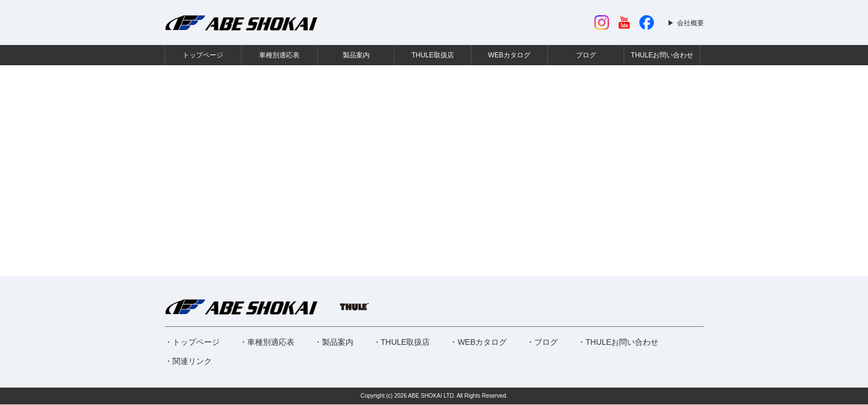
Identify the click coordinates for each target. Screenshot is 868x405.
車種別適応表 (279, 55)
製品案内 (356, 55)
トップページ (203, 55)
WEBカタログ (509, 55)
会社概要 (690, 23)
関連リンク (192, 361)
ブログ (586, 55)
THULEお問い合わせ (662, 55)
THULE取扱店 (432, 55)
